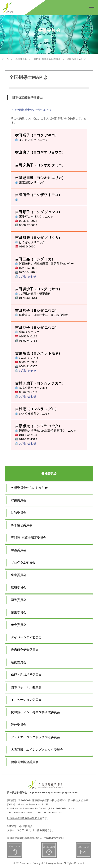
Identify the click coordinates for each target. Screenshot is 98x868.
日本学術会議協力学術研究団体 (24, 818)
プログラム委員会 (23, 563)
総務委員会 (19, 500)
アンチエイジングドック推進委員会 (35, 737)
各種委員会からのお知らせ (29, 488)
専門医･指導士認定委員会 (29, 538)
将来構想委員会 (22, 525)
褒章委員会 (19, 575)
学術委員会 (19, 550)
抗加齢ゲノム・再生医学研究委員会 (35, 712)
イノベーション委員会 (26, 700)
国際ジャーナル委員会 (26, 687)
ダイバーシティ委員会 (26, 637)
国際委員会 (19, 600)
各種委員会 (49, 473)
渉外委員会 (19, 725)
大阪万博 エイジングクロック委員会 (37, 750)
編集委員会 (19, 612)
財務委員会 (19, 513)
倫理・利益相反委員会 (26, 675)
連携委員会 (19, 662)
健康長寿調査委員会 (25, 762)
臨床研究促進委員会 (25, 650)
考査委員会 (19, 625)
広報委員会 (19, 587)
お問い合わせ (26, 277)
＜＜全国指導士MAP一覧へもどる (31, 110)
